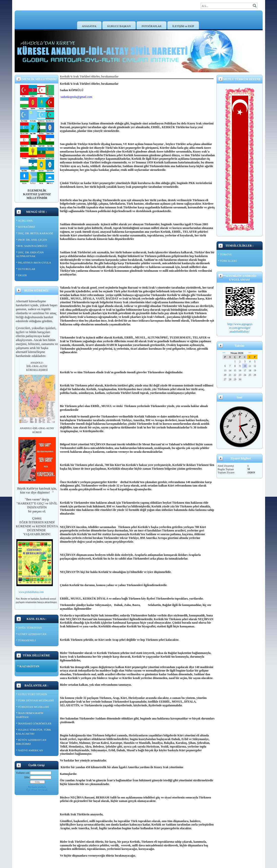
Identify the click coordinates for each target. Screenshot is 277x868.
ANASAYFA (89, 26)
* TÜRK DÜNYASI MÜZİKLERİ (35, 700)
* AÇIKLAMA (24, 221)
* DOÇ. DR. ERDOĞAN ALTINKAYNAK (30, 254)
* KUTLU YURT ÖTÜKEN (32, 694)
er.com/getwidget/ (240, 328)
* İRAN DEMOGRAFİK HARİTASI (30, 715)
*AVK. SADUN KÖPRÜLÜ (32, 246)
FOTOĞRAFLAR (152, 26)
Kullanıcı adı (23, 773)
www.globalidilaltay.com (31, 592)
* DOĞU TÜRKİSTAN (29, 628)
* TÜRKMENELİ (26, 640)
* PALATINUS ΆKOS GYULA (34, 263)
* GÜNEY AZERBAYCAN (31, 634)
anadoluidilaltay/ (240, 332)
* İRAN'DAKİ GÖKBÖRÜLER (34, 723)
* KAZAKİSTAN (28, 666)
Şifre (27, 777)
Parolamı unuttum (37, 787)
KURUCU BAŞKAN (119, 26)
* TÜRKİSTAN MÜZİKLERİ (33, 707)
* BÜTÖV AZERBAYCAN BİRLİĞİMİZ (31, 742)
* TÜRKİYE (225, 254)
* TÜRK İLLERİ (227, 261)
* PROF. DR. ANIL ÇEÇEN (32, 240)
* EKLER (22, 275)
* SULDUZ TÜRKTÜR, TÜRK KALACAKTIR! (34, 732)
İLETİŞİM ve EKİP (183, 26)
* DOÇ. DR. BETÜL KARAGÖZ (35, 233)
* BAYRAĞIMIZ (26, 227)
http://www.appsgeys (240, 324)
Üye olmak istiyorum (37, 790)
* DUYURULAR (26, 269)
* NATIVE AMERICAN (30, 750)
